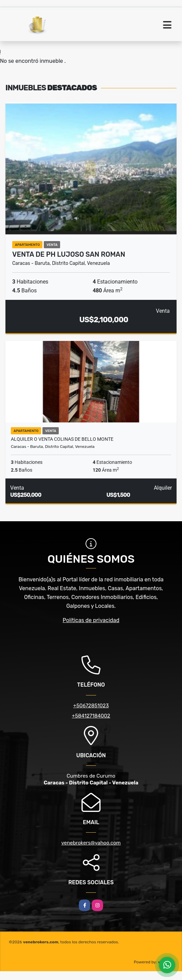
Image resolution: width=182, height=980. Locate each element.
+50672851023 (91, 706)
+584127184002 (91, 716)
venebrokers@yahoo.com (91, 843)
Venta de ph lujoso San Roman (69, 254)
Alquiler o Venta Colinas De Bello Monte (62, 439)
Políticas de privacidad (91, 620)
